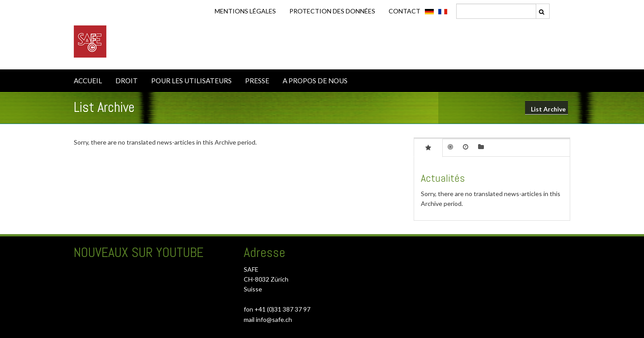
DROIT (127, 81)
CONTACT (405, 11)
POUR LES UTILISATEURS (191, 81)
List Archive (548, 109)
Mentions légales (245, 11)
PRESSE (257, 81)
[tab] (428, 147)
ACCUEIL (88, 81)
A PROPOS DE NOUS (315, 81)
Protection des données (332, 11)
